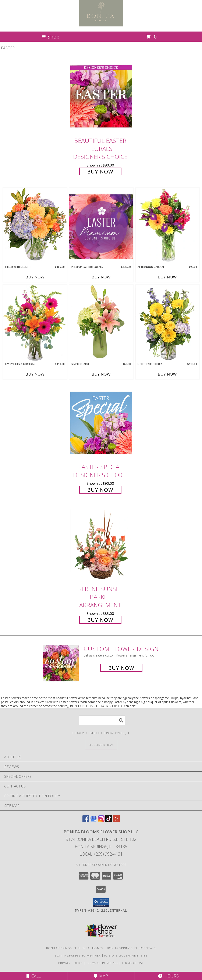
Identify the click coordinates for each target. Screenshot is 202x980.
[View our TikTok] (109, 821)
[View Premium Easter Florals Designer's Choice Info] (101, 226)
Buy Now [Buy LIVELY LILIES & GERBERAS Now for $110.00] (35, 374)
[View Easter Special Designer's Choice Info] (101, 423)
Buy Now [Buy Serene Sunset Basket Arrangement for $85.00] (100, 620)
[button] (101, 903)
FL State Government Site (126, 955)
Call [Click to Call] (34, 976)
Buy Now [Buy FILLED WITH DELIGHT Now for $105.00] (35, 277)
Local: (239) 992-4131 (101, 854)
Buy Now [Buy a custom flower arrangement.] (121, 668)
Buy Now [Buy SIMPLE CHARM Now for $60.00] (101, 374)
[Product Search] (102, 720)
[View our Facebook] (86, 821)
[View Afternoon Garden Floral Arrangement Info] (167, 226)
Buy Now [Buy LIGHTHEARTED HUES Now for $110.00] (167, 374)
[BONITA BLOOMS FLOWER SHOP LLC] (101, 25)
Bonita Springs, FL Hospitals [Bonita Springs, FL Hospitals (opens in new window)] (131, 948)
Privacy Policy (70, 963)
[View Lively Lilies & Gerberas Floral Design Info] (35, 323)
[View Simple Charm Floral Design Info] (101, 323)
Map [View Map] (101, 976)
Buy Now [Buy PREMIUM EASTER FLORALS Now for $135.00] (101, 277)
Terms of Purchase (102, 963)
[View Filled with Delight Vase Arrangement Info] (35, 226)
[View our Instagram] (101, 821)
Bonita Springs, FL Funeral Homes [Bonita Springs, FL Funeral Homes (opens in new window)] (75, 948)
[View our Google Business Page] (93, 821)
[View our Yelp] (116, 821)
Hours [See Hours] (168, 976)
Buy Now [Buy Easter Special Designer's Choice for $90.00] (100, 490)
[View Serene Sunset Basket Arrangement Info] (101, 545)
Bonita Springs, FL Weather (78, 955)
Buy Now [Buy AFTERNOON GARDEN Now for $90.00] (167, 277)
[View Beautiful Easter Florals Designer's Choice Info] (101, 96)
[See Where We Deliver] (101, 745)
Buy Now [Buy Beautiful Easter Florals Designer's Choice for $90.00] (100, 171)
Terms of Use (133, 963)
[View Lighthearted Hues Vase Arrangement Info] (167, 323)
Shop (50, 36)
